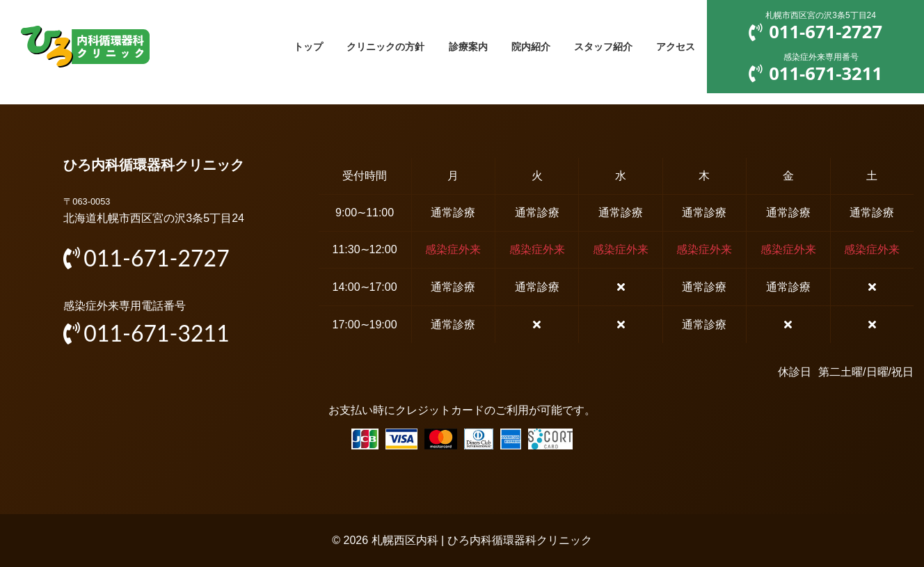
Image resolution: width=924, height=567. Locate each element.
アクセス (675, 46)
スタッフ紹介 (598, 46)
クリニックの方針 (370, 46)
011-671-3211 (146, 333)
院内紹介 (523, 46)
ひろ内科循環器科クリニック (154, 165)
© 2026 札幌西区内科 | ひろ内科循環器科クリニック (462, 540)
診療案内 (457, 46)
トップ (289, 46)
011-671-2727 (146, 258)
